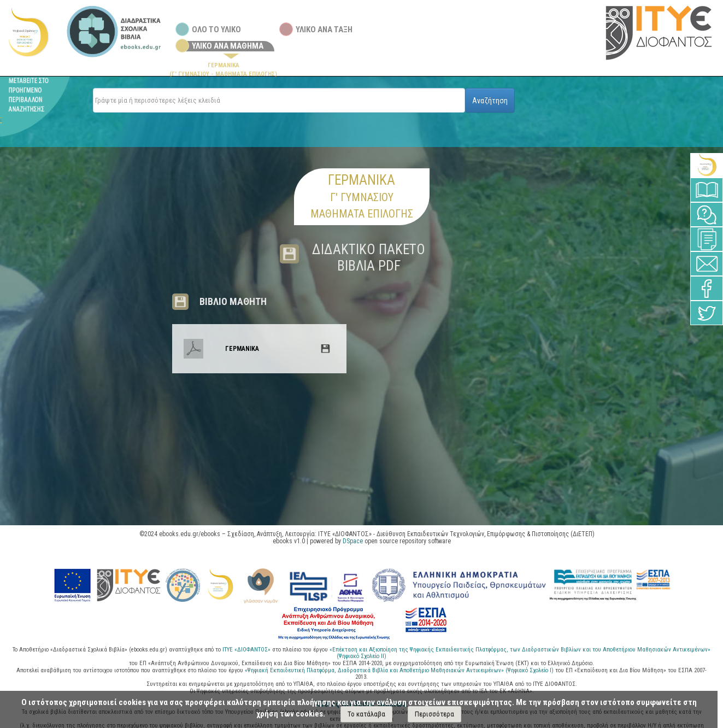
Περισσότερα (434, 714)
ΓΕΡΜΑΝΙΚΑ (242, 349)
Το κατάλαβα (366, 714)
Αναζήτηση (490, 101)
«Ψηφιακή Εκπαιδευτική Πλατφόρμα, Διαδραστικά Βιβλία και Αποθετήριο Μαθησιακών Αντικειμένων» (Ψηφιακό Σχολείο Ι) (400, 670)
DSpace (353, 541)
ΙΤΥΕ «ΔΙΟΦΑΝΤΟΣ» (246, 650)
